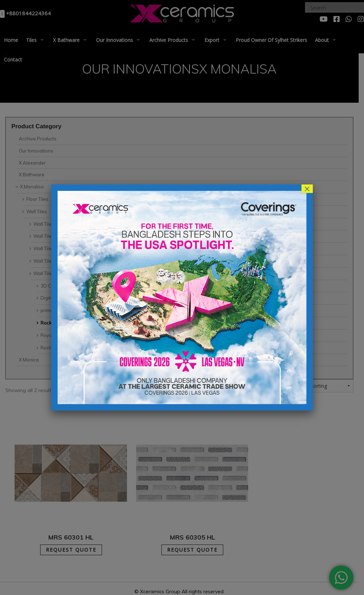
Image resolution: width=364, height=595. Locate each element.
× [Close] (307, 189)
